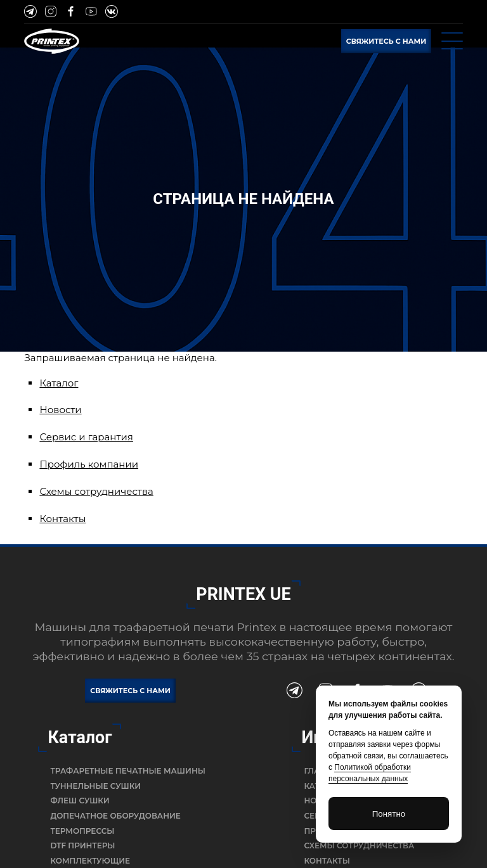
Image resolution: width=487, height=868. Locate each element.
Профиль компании (89, 464)
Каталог (59, 383)
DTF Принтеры (82, 846)
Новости (60, 410)
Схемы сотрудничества (96, 491)
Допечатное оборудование (115, 816)
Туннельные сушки (95, 786)
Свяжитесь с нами (386, 41)
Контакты (62, 519)
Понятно (389, 814)
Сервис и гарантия (86, 437)
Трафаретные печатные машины (127, 771)
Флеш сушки (80, 801)
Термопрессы (82, 831)
